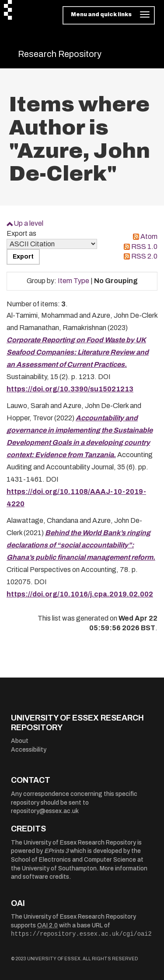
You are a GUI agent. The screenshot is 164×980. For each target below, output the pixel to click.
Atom (149, 236)
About (20, 741)
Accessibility (29, 750)
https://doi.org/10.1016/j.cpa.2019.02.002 (80, 594)
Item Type (73, 281)
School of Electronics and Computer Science (73, 860)
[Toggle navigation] (109, 15)
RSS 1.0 (144, 247)
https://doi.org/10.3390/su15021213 (70, 389)
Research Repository (60, 54)
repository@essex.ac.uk (45, 811)
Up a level (28, 223)
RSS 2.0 (144, 256)
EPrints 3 (56, 851)
